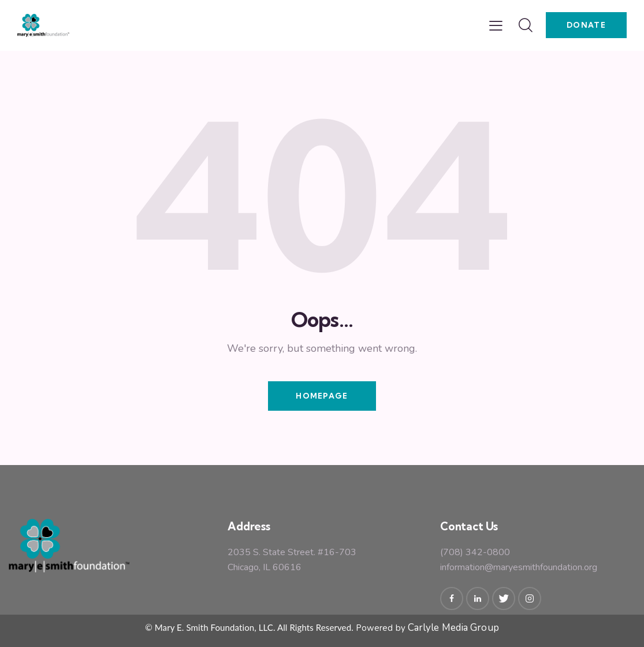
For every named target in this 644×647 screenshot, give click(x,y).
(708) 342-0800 (475, 552)
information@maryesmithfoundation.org (519, 567)
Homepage (322, 396)
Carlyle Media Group (453, 628)
